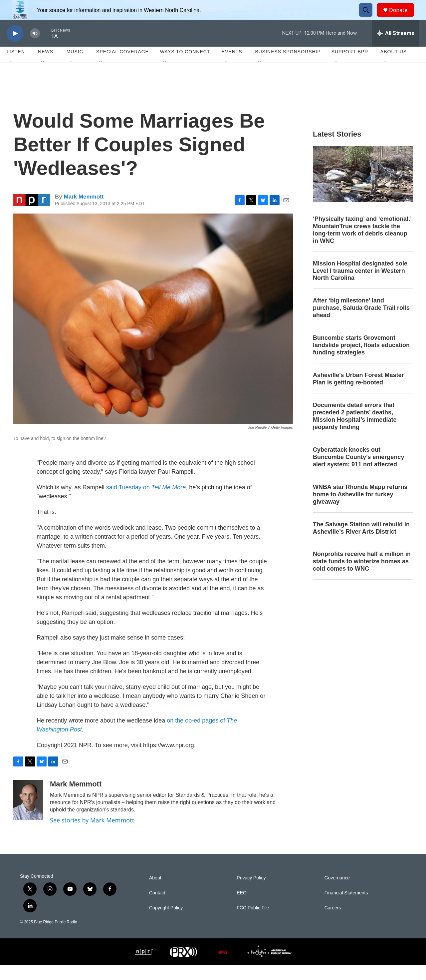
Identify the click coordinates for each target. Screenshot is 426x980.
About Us (394, 67)
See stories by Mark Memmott (92, 835)
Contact (157, 908)
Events (232, 67)
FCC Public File (253, 923)
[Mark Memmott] (28, 815)
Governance (337, 893)
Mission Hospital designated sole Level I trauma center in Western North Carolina (360, 286)
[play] (15, 48)
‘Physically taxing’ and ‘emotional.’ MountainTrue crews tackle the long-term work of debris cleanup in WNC (362, 245)
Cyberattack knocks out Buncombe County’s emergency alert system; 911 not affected (358, 472)
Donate (402, 17)
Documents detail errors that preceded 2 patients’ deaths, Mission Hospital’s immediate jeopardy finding (355, 431)
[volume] (35, 48)
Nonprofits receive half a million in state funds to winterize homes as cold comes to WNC (362, 576)
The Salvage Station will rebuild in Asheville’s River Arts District (361, 543)
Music (75, 67)
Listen (16, 67)
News (46, 67)
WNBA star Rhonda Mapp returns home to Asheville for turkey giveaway (360, 509)
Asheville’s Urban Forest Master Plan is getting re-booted (358, 394)
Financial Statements (346, 908)
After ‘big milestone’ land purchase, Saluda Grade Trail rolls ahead (361, 323)
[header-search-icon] (369, 18)
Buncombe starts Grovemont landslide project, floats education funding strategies (361, 360)
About (155, 893)
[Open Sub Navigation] (12, 77)
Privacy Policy (251, 893)
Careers (333, 923)
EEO (242, 908)
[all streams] (396, 48)
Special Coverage (122, 67)
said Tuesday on (146, 502)
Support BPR (350, 67)
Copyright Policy (166, 923)
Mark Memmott (84, 212)
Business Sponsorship (288, 67)
